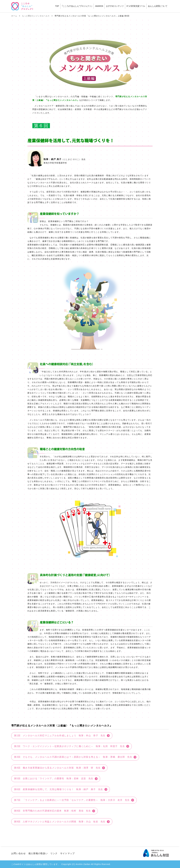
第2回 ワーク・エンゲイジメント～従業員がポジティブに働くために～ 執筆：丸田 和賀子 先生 (69, 746)
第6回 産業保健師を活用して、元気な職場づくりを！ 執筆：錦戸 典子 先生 (58, 789)
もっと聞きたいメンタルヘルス (36, 16)
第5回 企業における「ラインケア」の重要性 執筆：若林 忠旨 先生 (54, 778)
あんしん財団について (158, 6)
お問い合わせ (19, 853)
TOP (57, 6)
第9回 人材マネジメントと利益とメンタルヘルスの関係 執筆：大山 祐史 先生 (60, 822)
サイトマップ (67, 853)
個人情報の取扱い (38, 853)
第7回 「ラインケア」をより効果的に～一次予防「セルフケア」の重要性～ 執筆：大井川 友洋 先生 (72, 800)
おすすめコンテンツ (115, 6)
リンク (54, 853)
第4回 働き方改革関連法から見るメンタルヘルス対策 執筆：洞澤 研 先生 (57, 768)
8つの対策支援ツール (136, 6)
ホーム (14, 16)
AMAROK (99, 6)
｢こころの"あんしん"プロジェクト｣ (77, 6)
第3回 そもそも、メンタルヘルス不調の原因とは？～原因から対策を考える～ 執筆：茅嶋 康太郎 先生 (73, 757)
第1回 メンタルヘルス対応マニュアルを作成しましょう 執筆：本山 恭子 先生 (60, 736)
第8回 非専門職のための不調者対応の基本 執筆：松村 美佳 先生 (52, 811)
